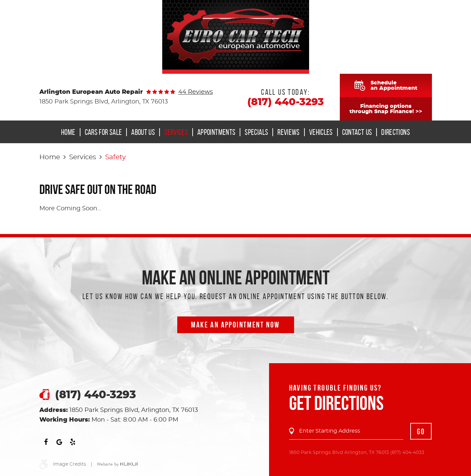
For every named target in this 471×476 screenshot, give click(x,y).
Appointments (216, 132)
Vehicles (321, 132)
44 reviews (196, 92)
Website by (117, 465)
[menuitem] (70, 132)
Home (68, 132)
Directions (396, 132)
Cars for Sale (103, 132)
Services (176, 132)
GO (421, 432)
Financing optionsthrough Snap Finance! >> (386, 109)
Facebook (46, 442)
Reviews (289, 132)
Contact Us (357, 132)
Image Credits (70, 464)
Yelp (73, 442)
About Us (143, 132)
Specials (256, 132)
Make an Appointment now (235, 325)
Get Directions (336, 403)
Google (59, 442)
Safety (115, 157)
